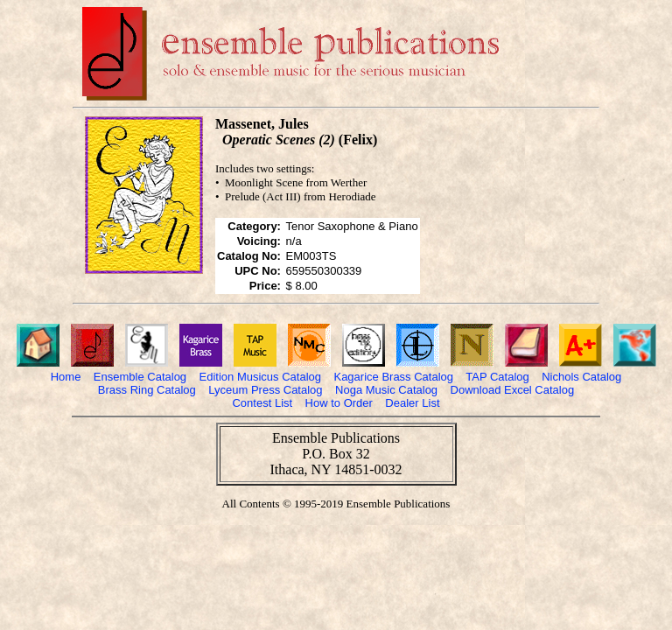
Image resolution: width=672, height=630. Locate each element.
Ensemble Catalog (140, 377)
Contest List (262, 403)
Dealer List (412, 403)
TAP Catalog (497, 377)
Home (66, 377)
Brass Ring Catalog (147, 390)
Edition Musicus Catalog (260, 377)
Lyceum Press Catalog (265, 390)
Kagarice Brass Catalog (393, 377)
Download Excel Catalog (513, 390)
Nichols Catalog (581, 377)
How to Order (339, 403)
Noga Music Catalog (386, 390)
